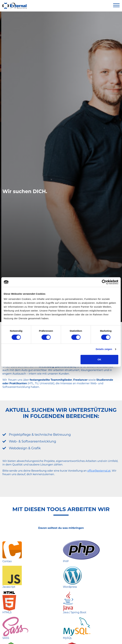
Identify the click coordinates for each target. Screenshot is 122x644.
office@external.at (99, 471)
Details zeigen (104, 349)
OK (99, 359)
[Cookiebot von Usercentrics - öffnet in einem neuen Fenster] (104, 282)
